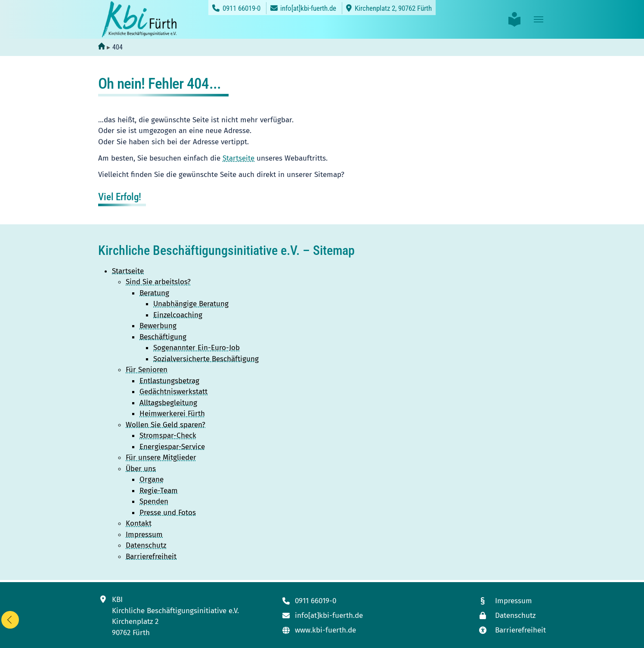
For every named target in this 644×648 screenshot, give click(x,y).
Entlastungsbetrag (169, 381)
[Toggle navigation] (539, 19)
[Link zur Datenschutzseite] (512, 615)
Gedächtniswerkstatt (173, 392)
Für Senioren (147, 370)
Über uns (141, 469)
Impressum (144, 535)
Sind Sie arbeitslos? (158, 282)
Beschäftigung (163, 337)
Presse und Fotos (168, 513)
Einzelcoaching (178, 315)
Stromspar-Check (168, 436)
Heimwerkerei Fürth (172, 414)
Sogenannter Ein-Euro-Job (197, 348)
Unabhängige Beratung (191, 304)
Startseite (238, 158)
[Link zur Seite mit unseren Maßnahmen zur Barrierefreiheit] (512, 630)
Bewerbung (158, 326)
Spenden (154, 501)
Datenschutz (146, 545)
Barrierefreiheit (151, 557)
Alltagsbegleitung (168, 403)
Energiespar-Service (172, 447)
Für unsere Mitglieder (161, 457)
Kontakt (139, 523)
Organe (152, 479)
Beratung (154, 293)
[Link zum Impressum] (512, 601)
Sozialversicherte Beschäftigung (206, 359)
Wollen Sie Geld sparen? (166, 425)
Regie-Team (159, 491)
